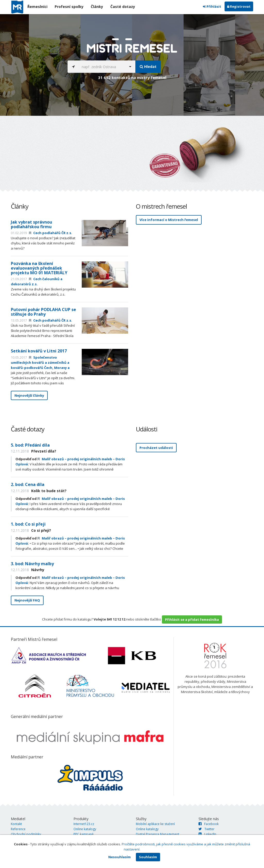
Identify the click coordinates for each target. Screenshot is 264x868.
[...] (102, 67)
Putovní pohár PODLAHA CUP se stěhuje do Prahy (43, 312)
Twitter (207, 829)
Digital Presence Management (158, 834)
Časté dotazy (123, 7)
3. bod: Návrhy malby (32, 564)
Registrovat (239, 6)
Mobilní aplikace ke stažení (155, 824)
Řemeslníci (37, 7)
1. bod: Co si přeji (28, 524)
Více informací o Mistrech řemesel (169, 220)
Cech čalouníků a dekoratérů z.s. (37, 281)
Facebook (209, 824)
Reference (18, 829)
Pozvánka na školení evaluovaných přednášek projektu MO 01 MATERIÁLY (39, 268)
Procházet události (156, 448)
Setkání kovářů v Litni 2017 (39, 351)
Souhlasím (148, 857)
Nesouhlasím (119, 857)
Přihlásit (212, 6)
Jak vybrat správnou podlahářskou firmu (31, 224)
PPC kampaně (84, 834)
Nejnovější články (29, 395)
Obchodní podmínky (26, 834)
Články (97, 7)
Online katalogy (85, 829)
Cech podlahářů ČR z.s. (51, 233)
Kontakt (16, 824)
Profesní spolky (69, 7)
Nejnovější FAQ (27, 600)
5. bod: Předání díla (30, 445)
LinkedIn (207, 834)
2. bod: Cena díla (28, 484)
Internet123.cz (84, 824)
